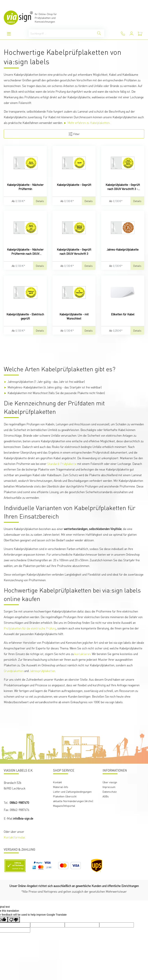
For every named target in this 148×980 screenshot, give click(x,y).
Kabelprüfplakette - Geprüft (74, 185)
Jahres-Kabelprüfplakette (123, 249)
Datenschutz (110, 792)
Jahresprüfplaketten (42, 671)
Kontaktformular (14, 837)
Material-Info (61, 787)
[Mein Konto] (131, 34)
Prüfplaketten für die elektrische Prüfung (30, 628)
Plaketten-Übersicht (65, 796)
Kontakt (57, 782)
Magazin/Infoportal (64, 806)
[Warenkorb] (140, 34)
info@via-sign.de (23, 818)
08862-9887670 (19, 803)
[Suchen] (99, 33)
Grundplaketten (14, 671)
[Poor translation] (14, 920)
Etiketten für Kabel (123, 314)
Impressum (109, 787)
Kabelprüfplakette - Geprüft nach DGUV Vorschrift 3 (74, 252)
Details (40, 201)
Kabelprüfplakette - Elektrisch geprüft (25, 316)
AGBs (106, 796)
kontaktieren (83, 654)
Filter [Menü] (74, 133)
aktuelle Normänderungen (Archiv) (73, 801)
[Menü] (9, 34)
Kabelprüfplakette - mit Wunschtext (74, 316)
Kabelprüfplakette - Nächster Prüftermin (25, 187)
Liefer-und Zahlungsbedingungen (72, 792)
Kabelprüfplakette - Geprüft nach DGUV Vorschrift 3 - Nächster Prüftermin (123, 187)
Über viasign (110, 782)
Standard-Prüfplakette (62, 464)
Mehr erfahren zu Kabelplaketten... (89, 123)
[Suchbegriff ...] (61, 33)
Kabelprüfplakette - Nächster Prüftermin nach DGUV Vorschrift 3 (25, 252)
